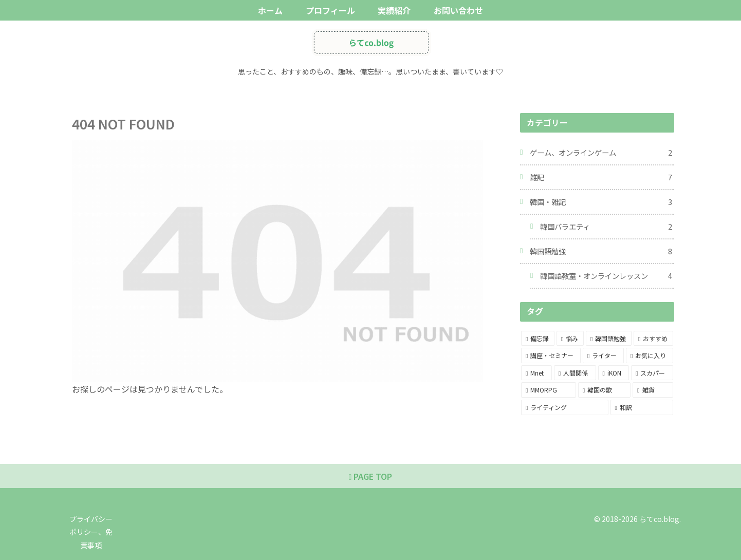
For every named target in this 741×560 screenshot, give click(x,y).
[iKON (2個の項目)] (614, 373)
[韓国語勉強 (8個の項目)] (609, 339)
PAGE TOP (371, 476)
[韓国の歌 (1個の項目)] (605, 390)
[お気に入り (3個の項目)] (650, 356)
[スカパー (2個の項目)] (652, 373)
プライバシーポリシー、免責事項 (91, 532)
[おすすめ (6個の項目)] (653, 339)
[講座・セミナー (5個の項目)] (551, 356)
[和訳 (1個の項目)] (642, 407)
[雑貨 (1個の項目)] (653, 390)
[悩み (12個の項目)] (570, 339)
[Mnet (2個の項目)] (536, 373)
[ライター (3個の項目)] (603, 356)
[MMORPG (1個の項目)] (549, 390)
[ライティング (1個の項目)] (565, 407)
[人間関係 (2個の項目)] (575, 373)
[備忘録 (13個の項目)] (538, 339)
